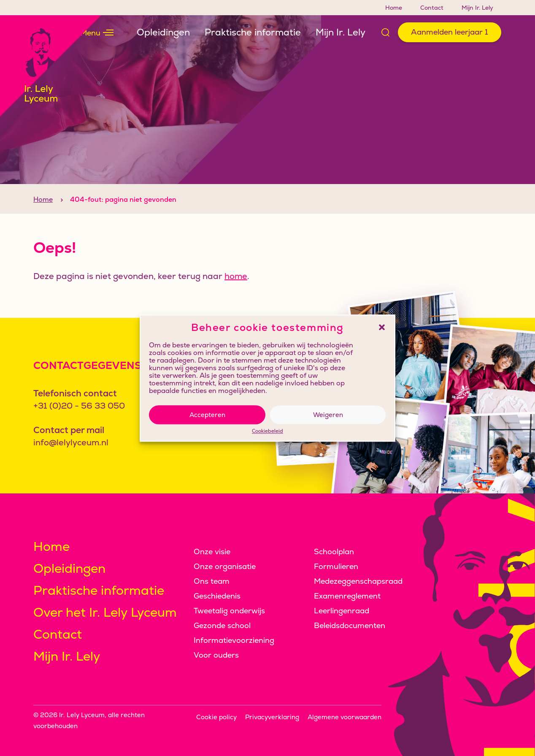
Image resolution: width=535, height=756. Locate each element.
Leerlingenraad (342, 611)
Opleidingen (163, 32)
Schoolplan (334, 551)
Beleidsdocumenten (350, 625)
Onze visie (212, 551)
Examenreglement (347, 596)
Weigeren (328, 415)
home (236, 290)
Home (394, 8)
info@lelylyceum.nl (71, 442)
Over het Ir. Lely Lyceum (105, 612)
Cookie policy (216, 717)
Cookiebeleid (267, 431)
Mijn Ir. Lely (477, 8)
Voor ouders (216, 655)
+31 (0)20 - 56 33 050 (79, 406)
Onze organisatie (225, 566)
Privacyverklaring (272, 717)
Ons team (212, 581)
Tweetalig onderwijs (229, 611)
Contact (432, 8)
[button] (382, 328)
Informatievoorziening (234, 640)
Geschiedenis (217, 596)
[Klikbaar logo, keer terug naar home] (51, 66)
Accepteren (207, 415)
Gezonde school (222, 625)
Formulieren (336, 566)
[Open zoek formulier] (385, 33)
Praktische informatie (253, 32)
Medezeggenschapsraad (358, 581)
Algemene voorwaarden (345, 717)
